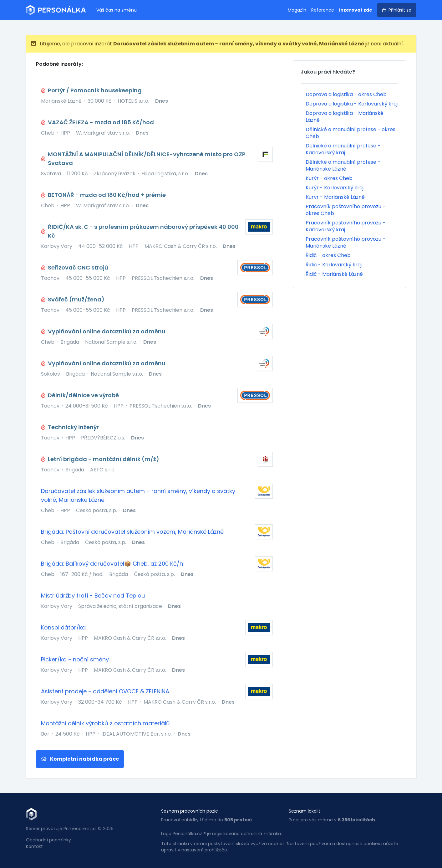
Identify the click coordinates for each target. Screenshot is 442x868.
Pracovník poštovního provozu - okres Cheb (345, 210)
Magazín (297, 10)
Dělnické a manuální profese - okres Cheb (351, 133)
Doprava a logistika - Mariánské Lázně (345, 117)
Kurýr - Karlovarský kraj (335, 188)
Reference (323, 10)
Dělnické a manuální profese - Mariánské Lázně (343, 165)
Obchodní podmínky (48, 840)
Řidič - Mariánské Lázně (334, 274)
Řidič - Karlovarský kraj (334, 265)
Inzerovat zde (356, 10)
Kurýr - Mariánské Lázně (335, 197)
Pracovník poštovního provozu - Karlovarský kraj (345, 226)
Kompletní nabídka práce (80, 759)
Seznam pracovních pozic (190, 811)
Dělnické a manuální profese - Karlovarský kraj (343, 149)
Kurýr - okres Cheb (329, 178)
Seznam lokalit (305, 811)
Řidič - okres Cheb (328, 255)
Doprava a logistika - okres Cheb (346, 94)
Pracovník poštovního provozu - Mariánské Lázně (345, 242)
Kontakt (34, 846)
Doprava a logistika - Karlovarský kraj (352, 104)
